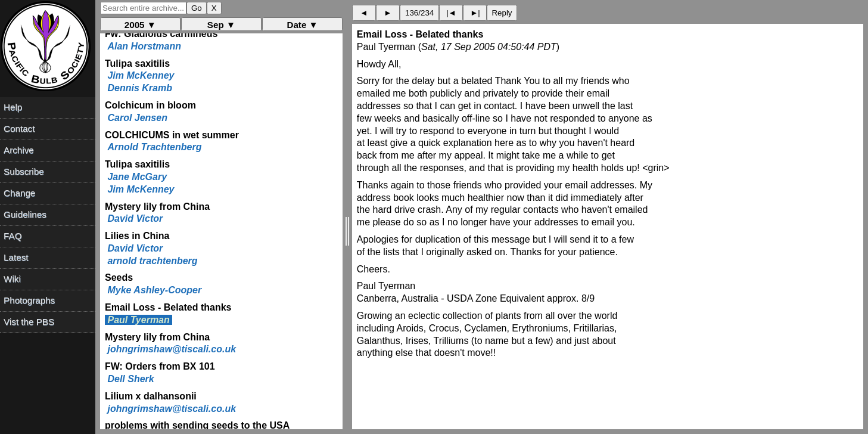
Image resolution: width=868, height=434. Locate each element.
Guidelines (25, 214)
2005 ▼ (140, 25)
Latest (16, 257)
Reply (502, 13)
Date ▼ (302, 25)
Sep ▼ (221, 25)
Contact (19, 128)
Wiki (12, 279)
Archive (19, 150)
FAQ (13, 236)
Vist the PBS (29, 322)
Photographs (29, 300)
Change (19, 193)
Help (13, 107)
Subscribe (24, 171)
